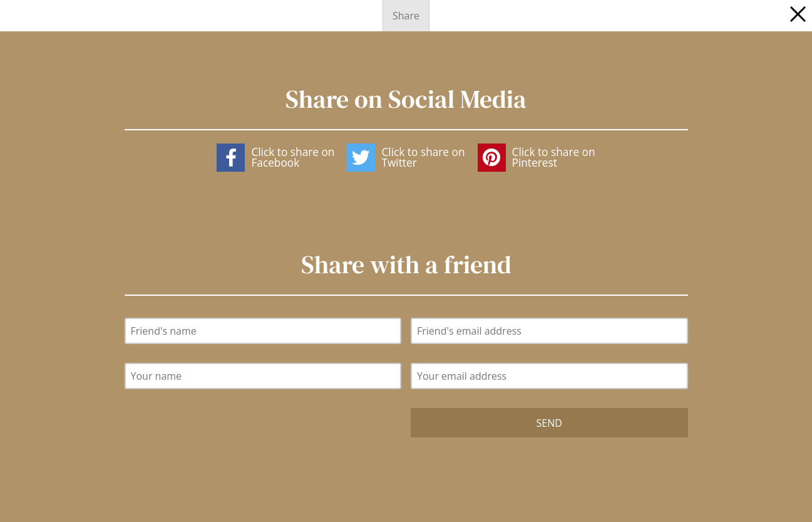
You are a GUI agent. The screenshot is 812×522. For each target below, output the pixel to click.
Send (549, 423)
